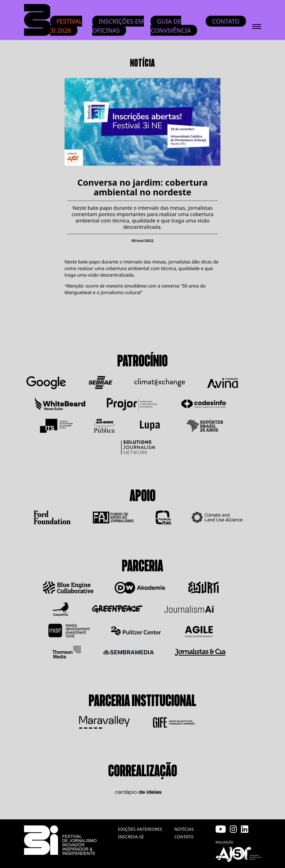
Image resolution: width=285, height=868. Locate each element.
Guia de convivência (171, 26)
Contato (226, 21)
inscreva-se (131, 837)
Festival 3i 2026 (66, 26)
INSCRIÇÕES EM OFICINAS (118, 26)
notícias (184, 829)
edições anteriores (140, 829)
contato (184, 837)
